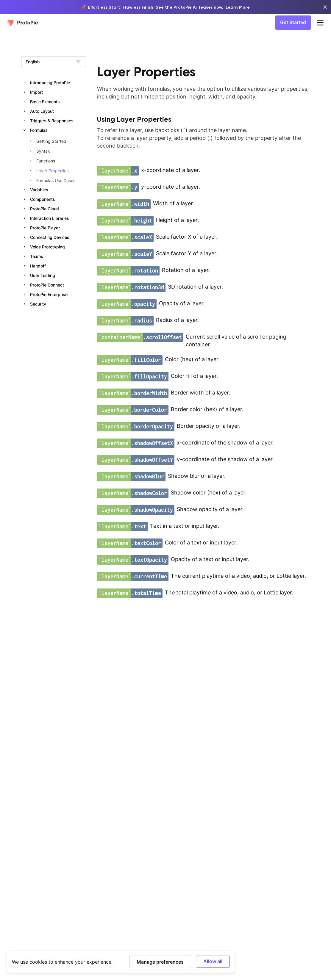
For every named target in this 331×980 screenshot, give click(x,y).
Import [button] (36, 92)
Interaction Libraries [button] (50, 218)
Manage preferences (160, 962)
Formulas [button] (39, 130)
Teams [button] (37, 256)
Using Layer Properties (134, 119)
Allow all (213, 961)
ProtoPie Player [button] (45, 228)
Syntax (43, 151)
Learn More (238, 7)
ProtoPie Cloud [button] (45, 209)
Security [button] (38, 304)
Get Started (293, 22)
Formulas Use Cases (56, 180)
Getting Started (51, 141)
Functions (46, 161)
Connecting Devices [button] (50, 237)
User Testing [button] (43, 275)
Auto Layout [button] (42, 111)
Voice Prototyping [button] (47, 247)
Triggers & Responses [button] (52, 121)
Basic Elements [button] (45, 102)
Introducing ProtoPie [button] (50, 83)
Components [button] (43, 199)
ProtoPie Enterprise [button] (49, 294)
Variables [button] (39, 190)
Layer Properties (52, 171)
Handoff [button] (38, 266)
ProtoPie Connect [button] (47, 285)
